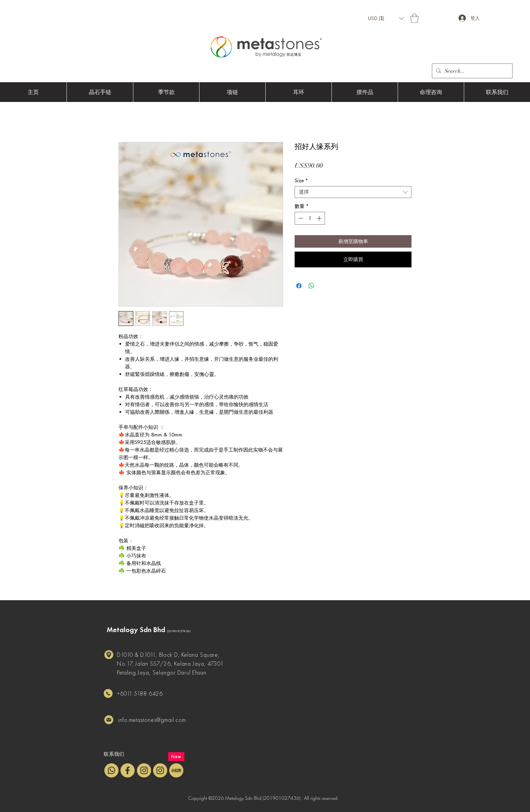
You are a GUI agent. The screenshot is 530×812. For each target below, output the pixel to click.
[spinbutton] (310, 218)
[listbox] (386, 18)
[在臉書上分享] (299, 286)
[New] (176, 757)
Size (301, 181)
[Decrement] (300, 218)
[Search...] (472, 71)
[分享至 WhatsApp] (311, 286)
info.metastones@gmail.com (152, 720)
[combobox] (353, 192)
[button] (386, 18)
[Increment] (320, 218)
